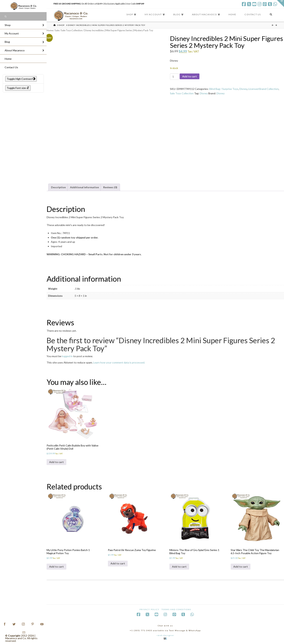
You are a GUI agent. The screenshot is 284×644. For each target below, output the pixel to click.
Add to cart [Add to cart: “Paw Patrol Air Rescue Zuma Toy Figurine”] (118, 563)
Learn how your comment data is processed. (119, 362)
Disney (243, 89)
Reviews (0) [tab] (110, 187)
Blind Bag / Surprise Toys (224, 89)
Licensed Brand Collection (263, 89)
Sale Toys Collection (72, 30)
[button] (280, 4)
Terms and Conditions (176, 609)
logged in (67, 356)
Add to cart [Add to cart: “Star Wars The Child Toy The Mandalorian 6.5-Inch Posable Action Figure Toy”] (241, 567)
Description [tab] (58, 187)
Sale (57, 30)
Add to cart (190, 76)
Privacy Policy (149, 609)
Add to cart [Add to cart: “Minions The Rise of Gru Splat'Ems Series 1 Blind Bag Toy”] (179, 567)
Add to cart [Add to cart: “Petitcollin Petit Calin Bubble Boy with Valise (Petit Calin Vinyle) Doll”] (56, 462)
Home (50, 30)
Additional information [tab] (85, 187)
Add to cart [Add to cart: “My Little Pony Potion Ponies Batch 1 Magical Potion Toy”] (56, 567)
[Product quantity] (174, 77)
